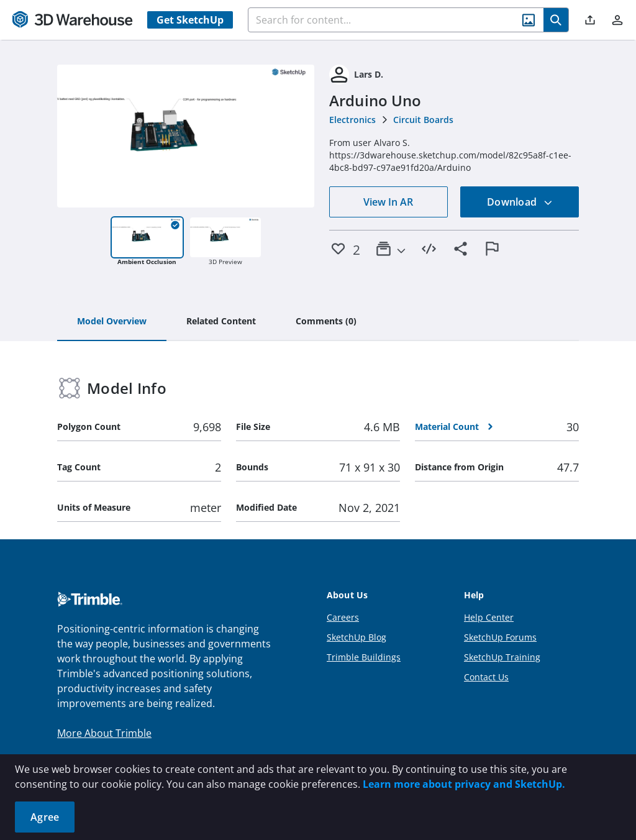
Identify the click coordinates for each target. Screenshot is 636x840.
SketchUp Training (502, 657)
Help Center (489, 617)
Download (520, 202)
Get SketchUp (190, 20)
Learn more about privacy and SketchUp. (464, 784)
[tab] (112, 322)
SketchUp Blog (357, 637)
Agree (45, 817)
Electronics (352, 120)
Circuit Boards (423, 120)
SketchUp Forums (500, 637)
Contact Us (486, 677)
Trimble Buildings (364, 657)
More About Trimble (104, 733)
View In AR (388, 202)
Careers (343, 617)
